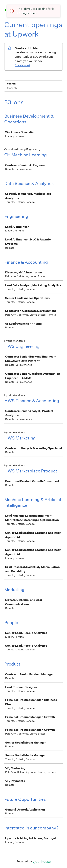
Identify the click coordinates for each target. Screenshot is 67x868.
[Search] (33, 88)
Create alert (22, 65)
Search (11, 84)
